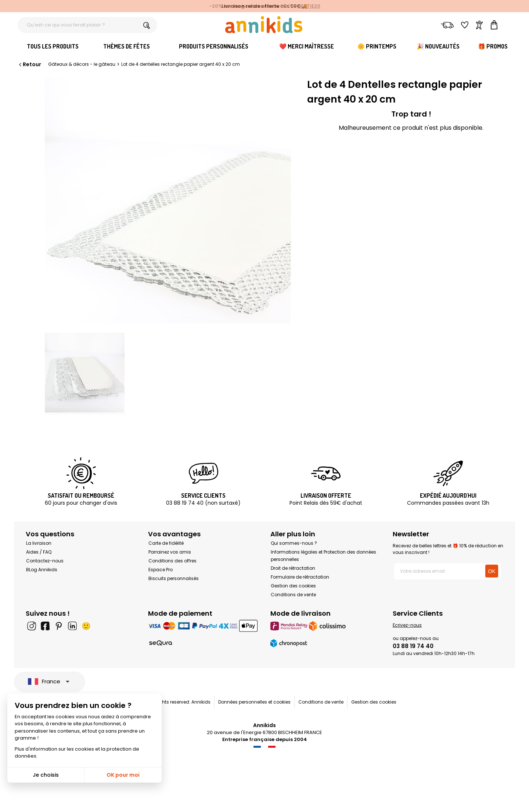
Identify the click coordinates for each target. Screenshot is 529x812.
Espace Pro (161, 570)
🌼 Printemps (377, 46)
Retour (29, 64)
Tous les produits (53, 46)
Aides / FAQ (39, 552)
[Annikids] (264, 25)
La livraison (39, 543)
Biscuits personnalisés (174, 578)
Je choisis (46, 775)
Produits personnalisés (214, 46)
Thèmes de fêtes (127, 46)
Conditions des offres (172, 561)
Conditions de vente (293, 595)
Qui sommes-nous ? (294, 543)
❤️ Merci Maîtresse (307, 46)
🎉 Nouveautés (438, 46)
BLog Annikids (42, 570)
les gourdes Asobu (256, 6)
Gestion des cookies (293, 586)
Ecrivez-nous (407, 625)
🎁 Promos (493, 46)
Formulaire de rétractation (300, 577)
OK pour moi (123, 775)
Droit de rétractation (293, 568)
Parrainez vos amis (170, 552)
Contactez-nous (45, 561)
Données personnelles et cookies (254, 702)
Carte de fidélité (166, 543)
